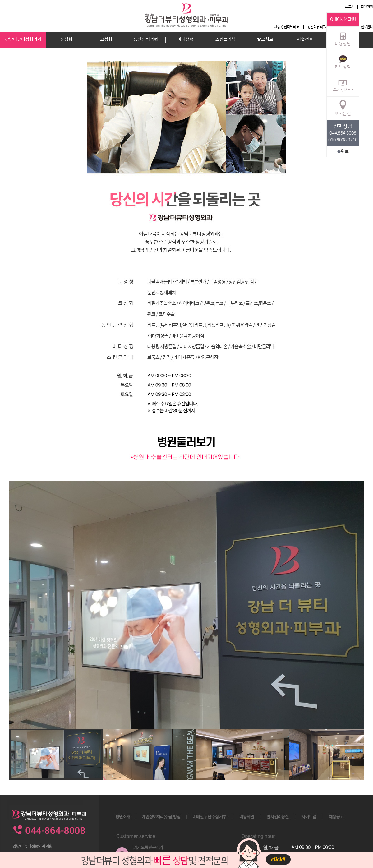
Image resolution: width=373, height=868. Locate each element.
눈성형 (66, 39)
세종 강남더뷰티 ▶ (287, 27)
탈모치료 (265, 39)
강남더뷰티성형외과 (23, 39)
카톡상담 (343, 61)
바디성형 (186, 39)
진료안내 (367, 27)
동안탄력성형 (146, 39)
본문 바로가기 (0, 0)
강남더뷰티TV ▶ (319, 27)
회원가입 (367, 7)
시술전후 (305, 39)
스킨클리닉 (226, 39)
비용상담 (343, 38)
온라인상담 (343, 85)
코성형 (106, 39)
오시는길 (343, 108)
